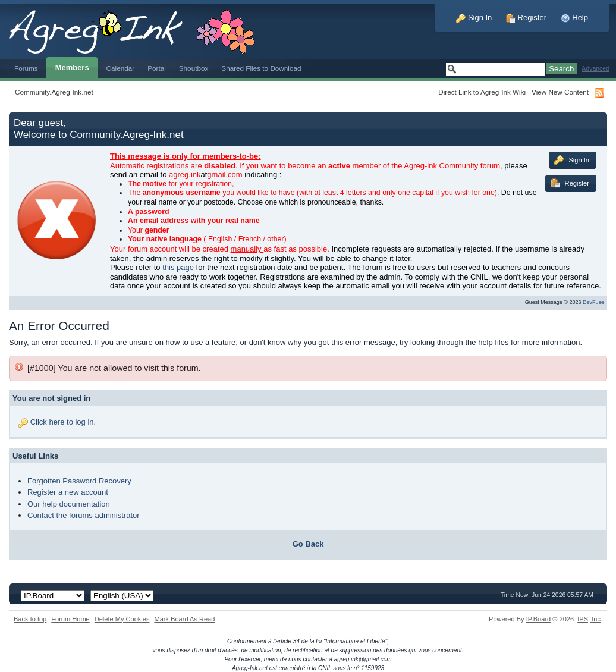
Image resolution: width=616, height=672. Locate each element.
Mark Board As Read (184, 619)
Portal (157, 68)
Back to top (30, 619)
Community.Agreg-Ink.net (54, 92)
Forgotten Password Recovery (79, 481)
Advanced (595, 69)
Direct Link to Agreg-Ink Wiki (482, 92)
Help (574, 18)
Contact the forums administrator (84, 515)
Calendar (121, 68)
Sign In (474, 18)
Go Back (308, 544)
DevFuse (593, 302)
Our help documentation (69, 504)
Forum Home (70, 619)
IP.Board (539, 619)
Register (526, 18)
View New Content (560, 92)
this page (178, 267)
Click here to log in (62, 422)
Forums (26, 68)
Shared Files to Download (261, 68)
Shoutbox (194, 68)
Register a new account (68, 492)
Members (72, 67)
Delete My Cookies (122, 619)
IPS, (589, 619)
